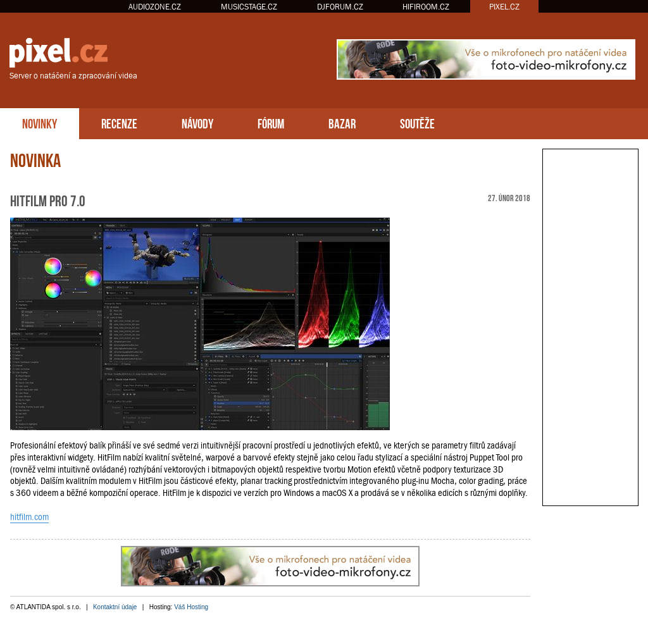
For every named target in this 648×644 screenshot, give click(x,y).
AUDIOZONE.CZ (155, 7)
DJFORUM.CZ (340, 7)
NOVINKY (40, 122)
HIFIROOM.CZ (426, 7)
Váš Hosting (191, 607)
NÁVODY (197, 122)
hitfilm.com (29, 517)
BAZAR (342, 122)
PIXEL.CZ (504, 7)
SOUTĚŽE (417, 122)
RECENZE (119, 122)
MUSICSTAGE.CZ (249, 7)
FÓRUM (271, 122)
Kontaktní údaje (115, 607)
